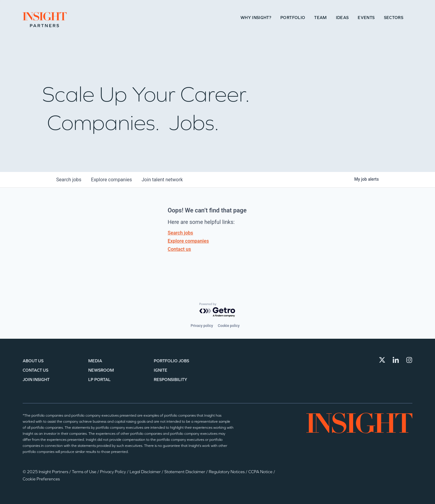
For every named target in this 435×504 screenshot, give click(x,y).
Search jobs (180, 233)
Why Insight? (256, 18)
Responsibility (171, 380)
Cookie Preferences (41, 479)
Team (320, 18)
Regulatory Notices (227, 472)
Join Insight (36, 380)
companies (111, 180)
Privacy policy (202, 326)
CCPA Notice (261, 472)
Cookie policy (229, 326)
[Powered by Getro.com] (217, 310)
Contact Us (35, 370)
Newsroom (101, 370)
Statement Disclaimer (185, 472)
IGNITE (161, 370)
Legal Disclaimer (146, 472)
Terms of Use (85, 472)
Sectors (394, 18)
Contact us (179, 249)
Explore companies (188, 241)
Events (366, 18)
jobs (69, 180)
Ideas (342, 18)
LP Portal (99, 380)
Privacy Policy (113, 472)
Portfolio (293, 18)
